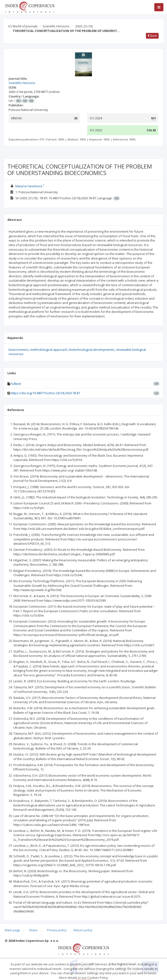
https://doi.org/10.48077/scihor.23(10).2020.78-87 (45, 393)
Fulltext (16, 384)
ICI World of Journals (23, 26)
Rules (34, 930)
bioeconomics (19, 350)
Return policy (83, 930)
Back (152, 36)
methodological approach (49, 350)
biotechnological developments (92, 350)
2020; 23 (84, 26)
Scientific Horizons (56, 26)
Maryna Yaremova (29, 186)
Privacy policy (57, 930)
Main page (12, 930)
